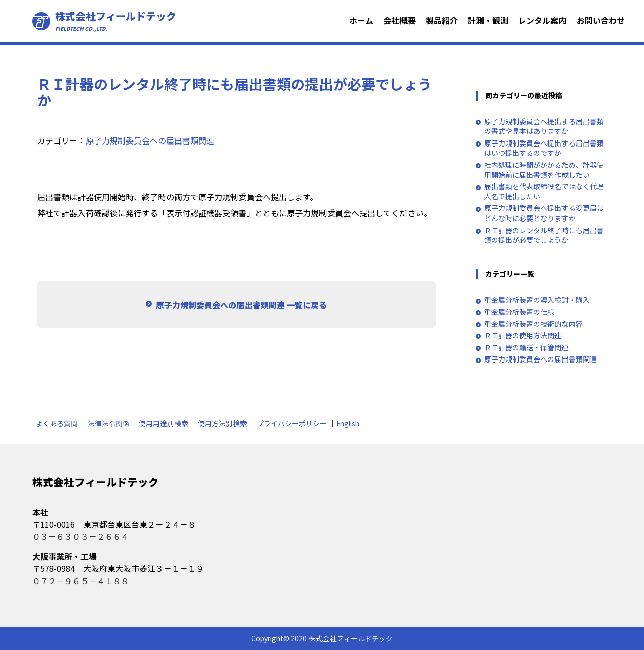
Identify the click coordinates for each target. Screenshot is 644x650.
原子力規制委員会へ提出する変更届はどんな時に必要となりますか (544, 213)
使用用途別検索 (164, 423)
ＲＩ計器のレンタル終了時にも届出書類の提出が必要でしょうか (544, 235)
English (348, 423)
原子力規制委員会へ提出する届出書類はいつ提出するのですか (544, 148)
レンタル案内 (542, 20)
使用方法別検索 (222, 423)
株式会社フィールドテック (116, 21)
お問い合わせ (601, 20)
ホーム (361, 20)
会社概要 (399, 20)
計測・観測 (488, 20)
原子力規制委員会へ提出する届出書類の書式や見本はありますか (544, 127)
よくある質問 (57, 423)
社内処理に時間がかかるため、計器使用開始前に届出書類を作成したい (544, 170)
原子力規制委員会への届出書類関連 (150, 140)
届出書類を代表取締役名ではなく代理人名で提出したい (544, 192)
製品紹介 (442, 20)
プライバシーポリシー (292, 423)
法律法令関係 (109, 423)
